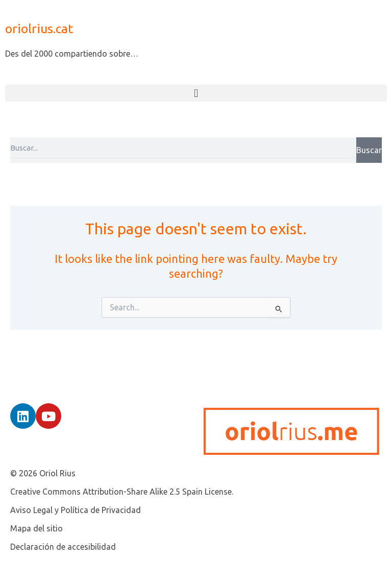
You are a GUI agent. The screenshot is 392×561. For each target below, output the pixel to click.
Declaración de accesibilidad (63, 547)
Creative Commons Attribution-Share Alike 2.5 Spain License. (122, 492)
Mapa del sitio (36, 528)
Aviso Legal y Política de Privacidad (76, 510)
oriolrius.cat (39, 29)
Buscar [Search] (369, 150)
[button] (196, 93)
